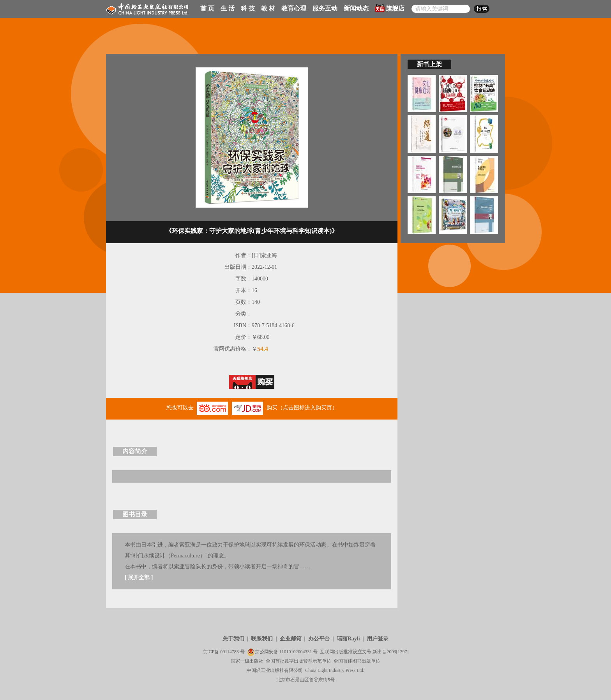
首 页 (207, 8)
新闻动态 (356, 8)
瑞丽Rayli (348, 639)
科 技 (248, 8)
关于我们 (233, 639)
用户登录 (378, 639)
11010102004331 (296, 652)
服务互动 (325, 8)
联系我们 (262, 639)
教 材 (268, 8)
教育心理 (294, 8)
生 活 (228, 8)
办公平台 (319, 639)
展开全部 (139, 577)
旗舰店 (390, 8)
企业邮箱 (291, 639)
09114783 (230, 652)
